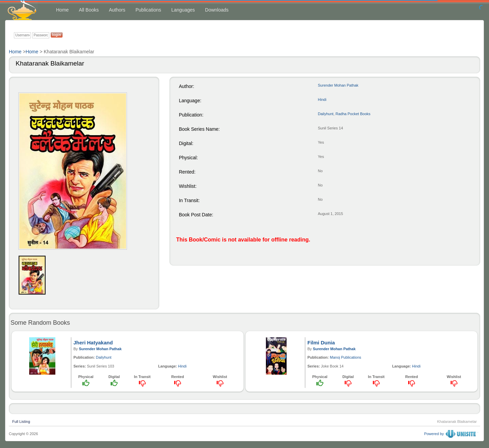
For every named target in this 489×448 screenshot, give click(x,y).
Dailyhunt (326, 114)
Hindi (322, 100)
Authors (117, 10)
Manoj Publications (345, 357)
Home (62, 10)
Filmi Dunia (321, 343)
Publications (148, 10)
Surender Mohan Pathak (338, 85)
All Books (89, 10)
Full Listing (21, 421)
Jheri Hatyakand (93, 343)
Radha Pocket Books (353, 114)
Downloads (217, 10)
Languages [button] (183, 10)
